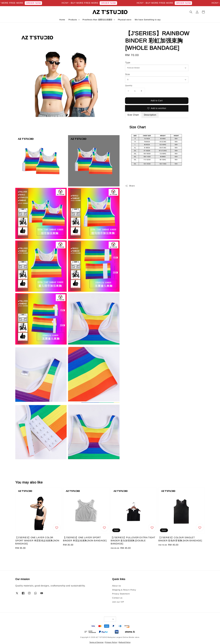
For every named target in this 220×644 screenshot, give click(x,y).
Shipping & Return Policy (124, 590)
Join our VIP (118, 602)
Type (128, 63)
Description (150, 115)
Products (73, 20)
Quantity (129, 86)
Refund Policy (125, 642)
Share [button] (130, 186)
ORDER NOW (37, 3)
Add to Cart (157, 100)
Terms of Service (96, 642)
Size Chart (133, 115)
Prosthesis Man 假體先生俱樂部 (97, 20)
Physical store (125, 20)
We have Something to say (148, 20)
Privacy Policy (111, 642)
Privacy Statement (121, 594)
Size (128, 74)
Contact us (117, 598)
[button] (191, 12)
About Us (117, 586)
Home (62, 20)
